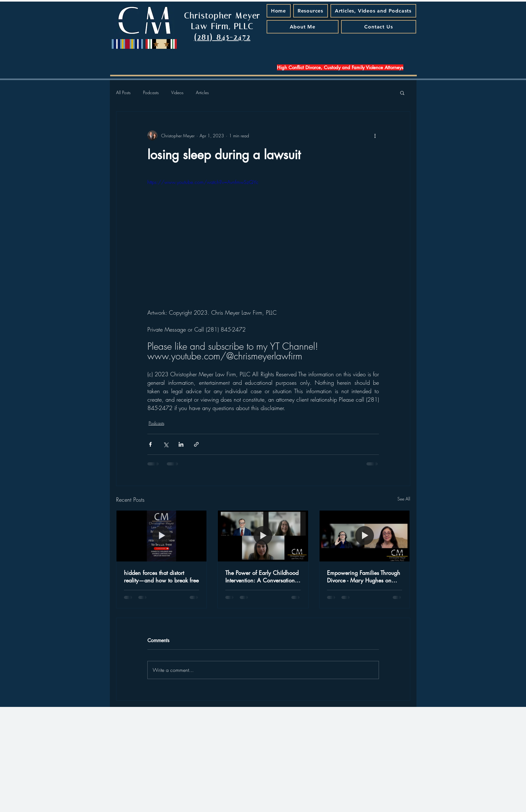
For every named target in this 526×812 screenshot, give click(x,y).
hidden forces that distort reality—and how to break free (161, 576)
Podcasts (151, 92)
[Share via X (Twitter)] (166, 444)
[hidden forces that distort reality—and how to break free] (162, 536)
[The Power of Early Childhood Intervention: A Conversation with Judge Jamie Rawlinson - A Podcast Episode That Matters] (263, 536)
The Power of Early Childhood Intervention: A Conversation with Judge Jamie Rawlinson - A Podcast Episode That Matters (262, 576)
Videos (177, 92)
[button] (402, 93)
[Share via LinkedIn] (181, 444)
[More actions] (375, 135)
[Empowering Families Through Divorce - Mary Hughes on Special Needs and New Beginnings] (365, 536)
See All (404, 499)
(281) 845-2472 (222, 37)
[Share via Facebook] (150, 444)
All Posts (123, 92)
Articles (202, 92)
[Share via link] (196, 444)
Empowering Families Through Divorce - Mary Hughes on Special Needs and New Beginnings (364, 576)
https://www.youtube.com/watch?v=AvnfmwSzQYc (203, 182)
